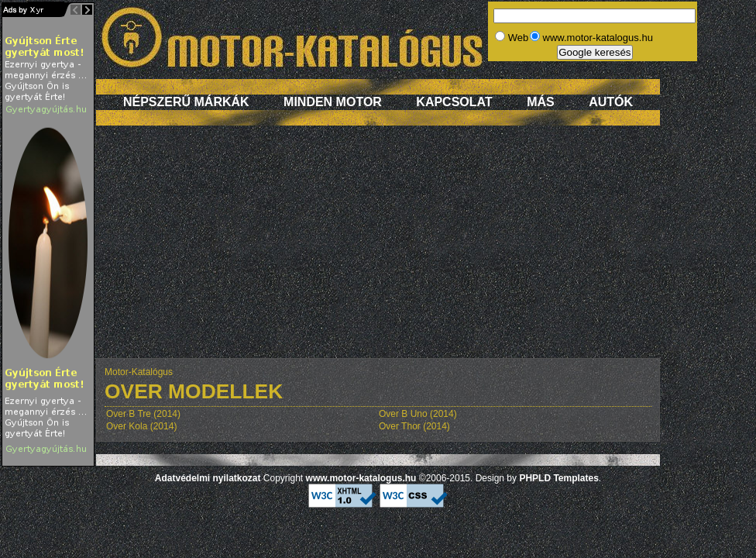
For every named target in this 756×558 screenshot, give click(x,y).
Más (541, 102)
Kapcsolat (454, 102)
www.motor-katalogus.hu (361, 478)
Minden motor (333, 102)
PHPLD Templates (558, 478)
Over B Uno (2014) (418, 414)
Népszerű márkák (186, 102)
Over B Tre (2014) (143, 414)
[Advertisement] (378, 250)
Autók (611, 102)
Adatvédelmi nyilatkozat (208, 478)
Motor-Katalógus (139, 372)
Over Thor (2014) (414, 426)
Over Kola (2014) (141, 426)
